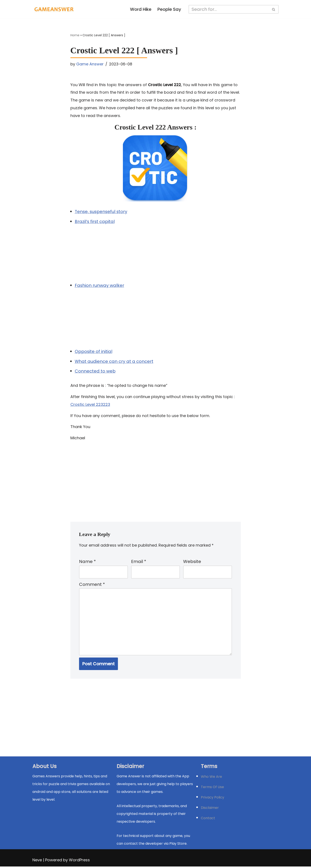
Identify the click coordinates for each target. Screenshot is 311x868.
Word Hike (141, 9)
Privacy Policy (213, 799)
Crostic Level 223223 (90, 405)
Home (75, 35)
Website (192, 562)
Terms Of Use (212, 788)
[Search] (229, 9)
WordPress (79, 861)
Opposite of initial (94, 352)
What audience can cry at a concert (114, 362)
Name (87, 562)
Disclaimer (210, 809)
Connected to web (95, 372)
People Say (170, 9)
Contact (208, 820)
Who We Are (211, 778)
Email (139, 562)
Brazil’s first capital (95, 222)
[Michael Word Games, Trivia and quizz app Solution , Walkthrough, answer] (54, 9)
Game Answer (90, 64)
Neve (37, 861)
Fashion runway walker (100, 286)
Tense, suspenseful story (102, 212)
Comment (92, 585)
